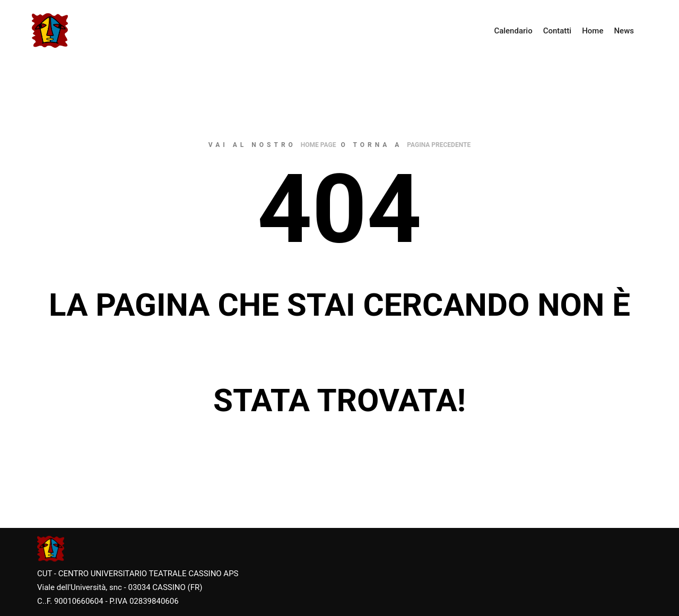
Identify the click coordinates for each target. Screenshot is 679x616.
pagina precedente (439, 145)
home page (319, 145)
